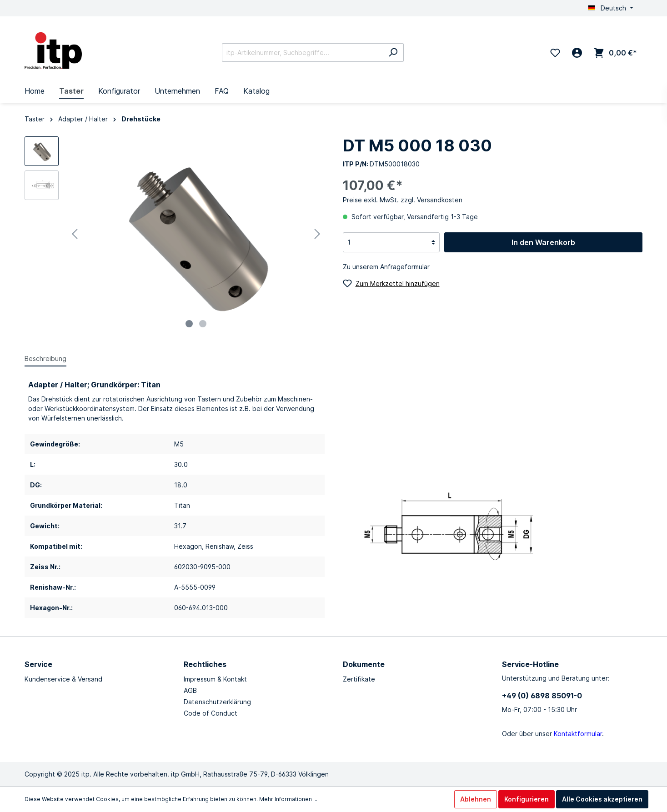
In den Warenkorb (543, 242)
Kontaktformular (578, 734)
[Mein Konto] (577, 53)
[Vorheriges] (75, 234)
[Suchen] (393, 53)
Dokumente (364, 664)
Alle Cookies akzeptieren (602, 799)
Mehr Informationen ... (288, 799)
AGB (190, 690)
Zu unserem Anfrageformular (386, 267)
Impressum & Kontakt (215, 679)
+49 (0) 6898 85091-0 (542, 696)
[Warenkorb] (615, 53)
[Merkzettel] (555, 53)
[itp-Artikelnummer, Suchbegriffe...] (302, 53)
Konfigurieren (527, 799)
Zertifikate (359, 679)
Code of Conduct (211, 713)
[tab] (45, 358)
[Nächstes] (317, 234)
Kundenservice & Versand (63, 679)
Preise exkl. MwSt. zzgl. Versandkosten (403, 200)
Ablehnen (476, 799)
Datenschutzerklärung (217, 702)
